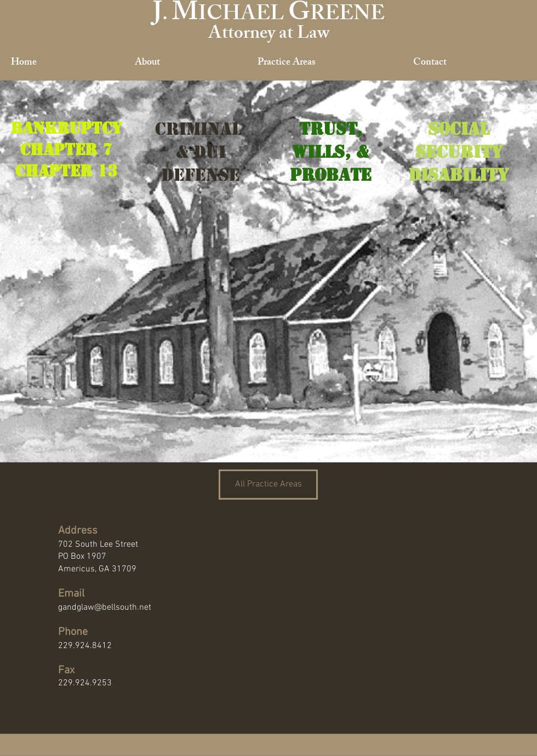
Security (459, 152)
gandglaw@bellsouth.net (105, 608)
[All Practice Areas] (268, 485)
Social (459, 129)
